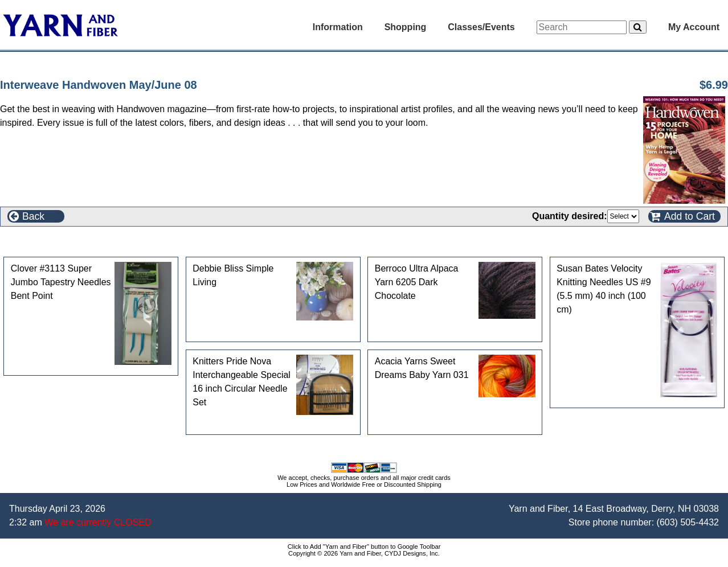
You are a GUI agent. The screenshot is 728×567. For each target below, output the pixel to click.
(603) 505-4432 (688, 522)
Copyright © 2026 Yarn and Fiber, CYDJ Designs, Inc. (364, 553)
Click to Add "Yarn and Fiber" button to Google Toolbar (364, 547)
